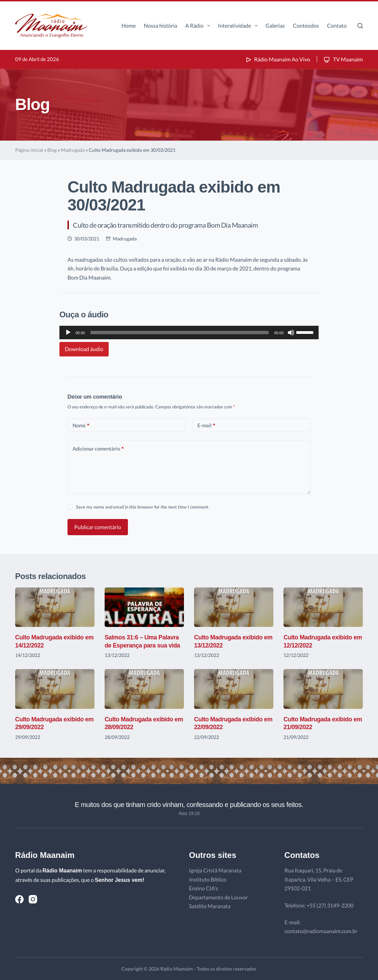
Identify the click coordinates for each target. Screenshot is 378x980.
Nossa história (160, 25)
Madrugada (73, 150)
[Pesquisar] (360, 26)
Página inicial (29, 150)
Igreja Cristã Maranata (215, 870)
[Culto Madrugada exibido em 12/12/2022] (323, 607)
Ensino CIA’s (204, 888)
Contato (337, 25)
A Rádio (199, 26)
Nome (81, 425)
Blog (52, 150)
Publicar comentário (98, 527)
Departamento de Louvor (218, 897)
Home (129, 25)
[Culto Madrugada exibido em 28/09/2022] (144, 689)
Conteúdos (306, 25)
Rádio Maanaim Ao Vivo (277, 59)
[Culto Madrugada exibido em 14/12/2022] (55, 607)
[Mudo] (291, 333)
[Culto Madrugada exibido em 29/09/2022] (55, 689)
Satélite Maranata (210, 906)
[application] (189, 333)
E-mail (206, 425)
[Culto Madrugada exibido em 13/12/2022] (234, 607)
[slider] (180, 333)
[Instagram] (33, 899)
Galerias (275, 25)
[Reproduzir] (68, 333)
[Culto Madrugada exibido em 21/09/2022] (323, 689)
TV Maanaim (343, 59)
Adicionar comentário (98, 449)
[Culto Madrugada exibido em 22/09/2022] (234, 689)
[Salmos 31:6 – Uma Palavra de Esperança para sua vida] (144, 607)
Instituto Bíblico (208, 879)
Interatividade (239, 26)
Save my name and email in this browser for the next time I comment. (143, 507)
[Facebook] (19, 899)
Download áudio (84, 349)
